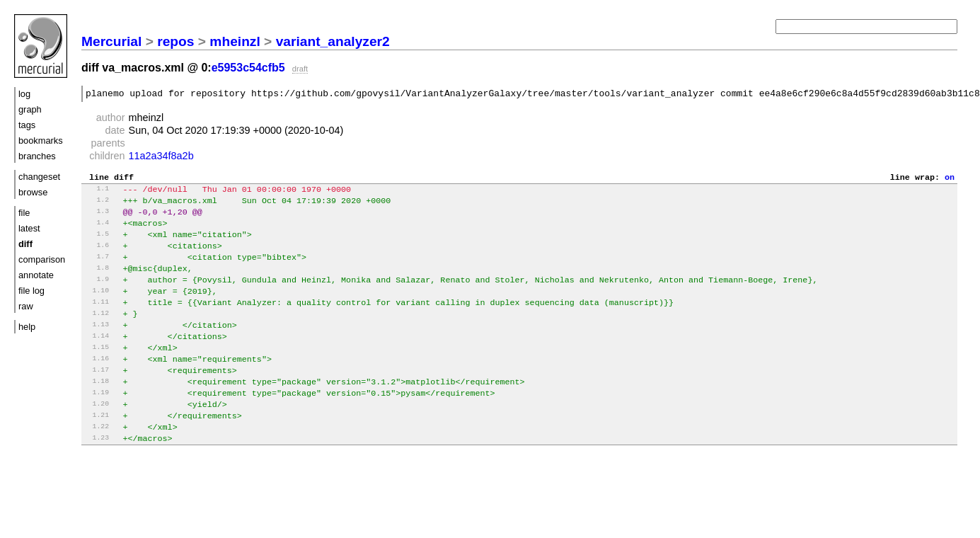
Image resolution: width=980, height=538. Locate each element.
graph (30, 109)
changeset (39, 177)
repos (175, 41)
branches (37, 156)
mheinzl (235, 41)
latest (29, 228)
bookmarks (41, 141)
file (24, 213)
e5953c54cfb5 (248, 68)
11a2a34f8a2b (161, 158)
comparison (42, 259)
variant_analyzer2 (333, 41)
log (24, 94)
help (27, 327)
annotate (36, 275)
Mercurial (111, 41)
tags (27, 125)
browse (33, 192)
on (950, 181)
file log (31, 291)
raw (26, 306)
